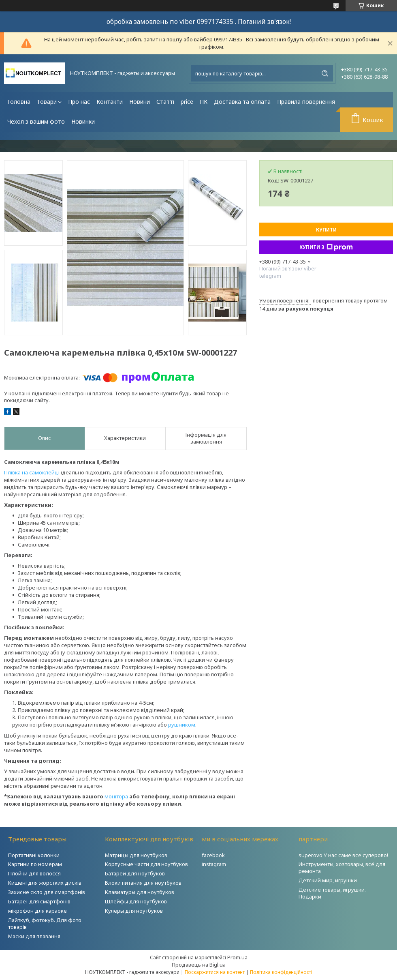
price (187, 102)
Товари (47, 102)
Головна (19, 102)
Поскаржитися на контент (215, 972)
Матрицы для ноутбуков (136, 855)
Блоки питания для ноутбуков (143, 883)
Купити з (326, 247)
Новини (140, 102)
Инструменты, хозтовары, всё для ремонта (342, 867)
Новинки (83, 121)
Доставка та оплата (242, 102)
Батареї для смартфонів (39, 901)
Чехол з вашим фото (36, 121)
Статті (165, 102)
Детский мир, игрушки (328, 880)
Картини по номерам (35, 864)
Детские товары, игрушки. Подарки (332, 893)
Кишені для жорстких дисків (45, 883)
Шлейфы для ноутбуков (136, 901)
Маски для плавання (34, 936)
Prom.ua (237, 957)
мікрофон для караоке (37, 911)
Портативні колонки (34, 855)
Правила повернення (306, 102)
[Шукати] (325, 73)
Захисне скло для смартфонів (47, 892)
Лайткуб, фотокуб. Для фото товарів (45, 923)
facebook (213, 855)
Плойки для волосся (34, 873)
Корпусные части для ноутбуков (146, 864)
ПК (204, 102)
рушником (182, 725)
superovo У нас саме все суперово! (343, 855)
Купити (326, 230)
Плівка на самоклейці (32, 472)
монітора (116, 796)
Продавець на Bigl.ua (199, 965)
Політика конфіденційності (281, 972)
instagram (214, 864)
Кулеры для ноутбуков (134, 911)
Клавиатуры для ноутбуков (140, 892)
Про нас (79, 102)
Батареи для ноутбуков (135, 873)
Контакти (110, 102)
